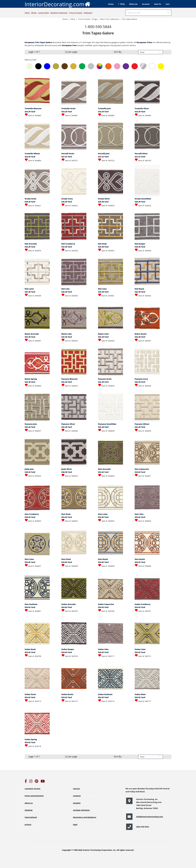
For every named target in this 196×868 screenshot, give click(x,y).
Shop (122, 4)
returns (76, 789)
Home (111, 4)
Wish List (133, 4)
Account (146, 4)
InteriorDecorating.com (58, 4)
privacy (28, 824)
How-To (158, 4)
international (31, 817)
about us (29, 803)
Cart (168, 4)
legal (75, 824)
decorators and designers (85, 817)
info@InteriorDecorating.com (149, 817)
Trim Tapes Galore (129, 19)
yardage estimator (81, 810)
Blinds (34, 13)
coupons (77, 796)
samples (77, 803)
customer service (32, 789)
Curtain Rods (43, 13)
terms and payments (34, 796)
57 (66, 52)
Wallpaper (88, 13)
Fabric (27, 13)
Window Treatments (59, 13)
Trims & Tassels (76, 13)
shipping (28, 810)
